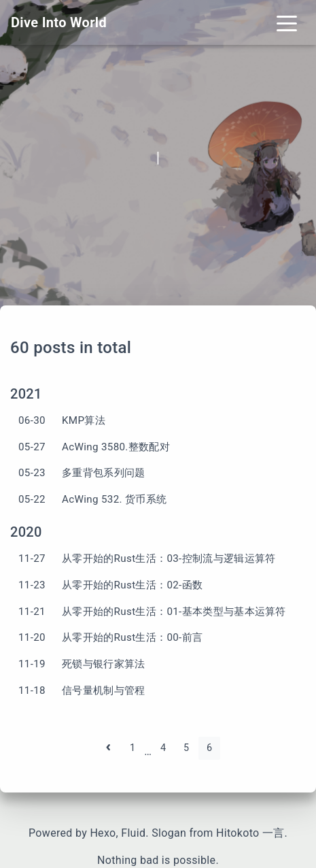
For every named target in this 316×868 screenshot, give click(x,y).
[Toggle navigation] (287, 22)
